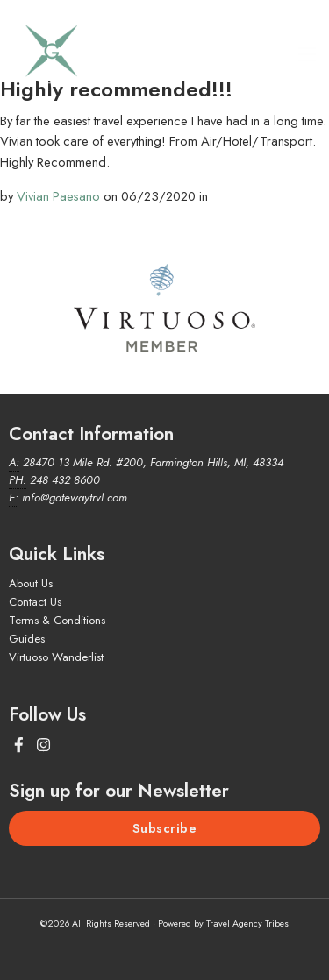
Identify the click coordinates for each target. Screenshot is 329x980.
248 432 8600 (65, 480)
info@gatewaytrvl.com (75, 497)
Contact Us (35, 602)
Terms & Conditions (57, 620)
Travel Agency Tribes (247, 923)
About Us (31, 583)
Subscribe (164, 828)
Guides (27, 639)
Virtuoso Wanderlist (56, 657)
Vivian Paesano (58, 196)
